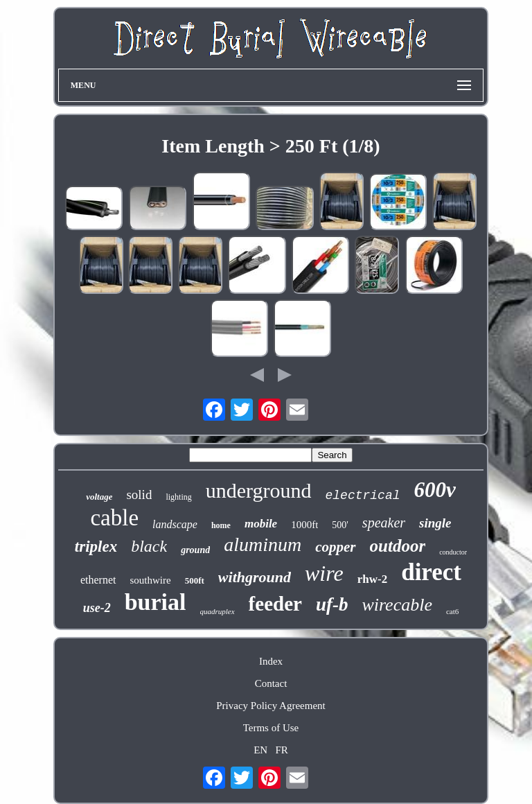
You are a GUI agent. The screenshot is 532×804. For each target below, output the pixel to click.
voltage (99, 497)
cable (114, 518)
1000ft (304, 525)
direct (431, 572)
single (435, 523)
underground (259, 490)
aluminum (263, 544)
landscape (175, 524)
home (221, 525)
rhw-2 (372, 579)
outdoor (398, 546)
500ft (195, 580)
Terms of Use (271, 728)
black (149, 546)
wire (324, 573)
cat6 (452, 611)
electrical (363, 496)
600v (435, 490)
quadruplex (218, 611)
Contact (271, 683)
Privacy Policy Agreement (271, 706)
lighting (178, 497)
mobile (261, 524)
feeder (275, 604)
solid (139, 495)
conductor (453, 552)
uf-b (332, 604)
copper (335, 547)
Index (271, 661)
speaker (384, 523)
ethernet (98, 580)
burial (156, 602)
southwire (151, 580)
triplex (96, 547)
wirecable (397, 605)
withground (255, 577)
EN (260, 750)
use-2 (97, 608)
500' (340, 525)
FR (281, 750)
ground (195, 550)
